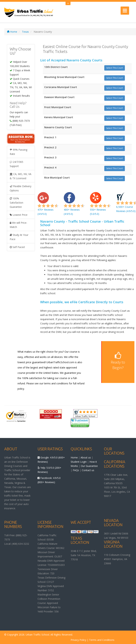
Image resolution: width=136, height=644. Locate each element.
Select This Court (115, 68)
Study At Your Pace (19, 237)
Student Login (79, 462)
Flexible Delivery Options (21, 188)
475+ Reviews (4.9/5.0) (48, 206)
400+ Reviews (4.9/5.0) (74, 206)
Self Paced (17, 247)
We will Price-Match (19, 225)
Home (12, 32)
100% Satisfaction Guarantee (16, 203)
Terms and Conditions (102, 640)
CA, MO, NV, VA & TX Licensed (21, 176)
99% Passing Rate (19, 152)
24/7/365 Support (16, 164)
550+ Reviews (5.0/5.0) (100, 206)
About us (86, 457)
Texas (25, 32)
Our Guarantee (89, 466)
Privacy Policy (78, 640)
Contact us (88, 470)
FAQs (76, 470)
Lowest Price (19, 215)
